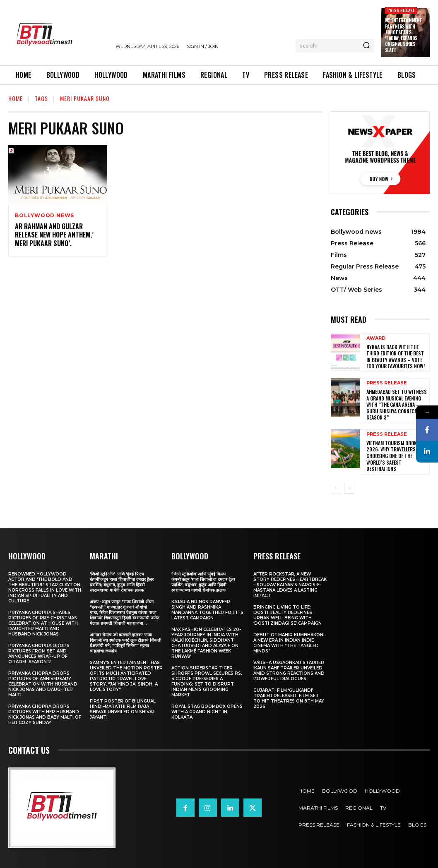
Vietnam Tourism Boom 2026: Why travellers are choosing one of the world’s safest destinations (395, 456)
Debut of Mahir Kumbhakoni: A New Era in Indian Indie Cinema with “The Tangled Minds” (290, 643)
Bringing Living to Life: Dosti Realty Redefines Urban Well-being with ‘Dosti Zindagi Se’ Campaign (288, 615)
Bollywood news (45, 216)
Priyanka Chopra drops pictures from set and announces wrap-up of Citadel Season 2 (39, 654)
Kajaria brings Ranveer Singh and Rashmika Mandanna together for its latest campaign (207, 610)
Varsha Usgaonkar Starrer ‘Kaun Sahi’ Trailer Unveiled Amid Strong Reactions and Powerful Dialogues (289, 671)
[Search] (366, 46)
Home (16, 98)
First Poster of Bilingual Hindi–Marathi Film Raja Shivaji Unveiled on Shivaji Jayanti (123, 709)
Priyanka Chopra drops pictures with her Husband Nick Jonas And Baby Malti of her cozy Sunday (45, 715)
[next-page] (349, 488)
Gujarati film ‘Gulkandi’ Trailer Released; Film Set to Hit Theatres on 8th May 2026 (289, 698)
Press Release (401, 10)
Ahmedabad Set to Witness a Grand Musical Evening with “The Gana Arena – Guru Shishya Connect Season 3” (397, 404)
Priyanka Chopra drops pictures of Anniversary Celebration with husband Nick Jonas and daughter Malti (43, 684)
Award (376, 338)
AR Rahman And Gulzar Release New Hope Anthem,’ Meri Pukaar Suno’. (54, 235)
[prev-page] (336, 488)
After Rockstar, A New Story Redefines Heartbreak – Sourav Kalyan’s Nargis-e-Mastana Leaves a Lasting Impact (290, 585)
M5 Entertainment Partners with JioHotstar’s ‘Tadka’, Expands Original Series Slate (404, 35)
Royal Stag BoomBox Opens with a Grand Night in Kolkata (207, 712)
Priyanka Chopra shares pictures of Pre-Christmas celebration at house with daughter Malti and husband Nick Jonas (43, 623)
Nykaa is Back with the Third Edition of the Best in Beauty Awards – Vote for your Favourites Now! (396, 357)
